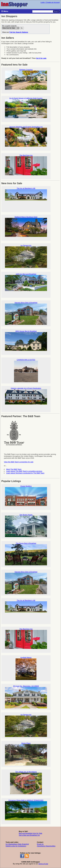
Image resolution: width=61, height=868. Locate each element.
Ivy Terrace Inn (26, 256)
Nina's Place (26, 754)
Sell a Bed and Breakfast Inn (29, 835)
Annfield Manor (26, 668)
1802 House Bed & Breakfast (26, 342)
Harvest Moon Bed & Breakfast (26, 313)
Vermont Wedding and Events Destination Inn (26, 138)
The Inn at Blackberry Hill (26, 199)
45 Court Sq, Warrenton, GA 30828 (26, 697)
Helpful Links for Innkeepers (16, 846)
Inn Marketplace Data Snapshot (17, 844)
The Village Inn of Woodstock (26, 783)
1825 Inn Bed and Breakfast (26, 285)
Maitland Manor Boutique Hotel (26, 228)
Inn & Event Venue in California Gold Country (26, 109)
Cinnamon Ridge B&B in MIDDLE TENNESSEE (26, 811)
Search (56, 11)
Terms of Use (43, 864)
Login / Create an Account (50, 2)
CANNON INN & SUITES (26, 370)
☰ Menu (5, 11)
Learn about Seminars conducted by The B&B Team (25, 473)
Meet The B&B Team (14, 469)
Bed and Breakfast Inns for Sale (31, 833)
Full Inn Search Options (19, 32)
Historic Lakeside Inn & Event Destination (26, 399)
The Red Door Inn (26, 166)
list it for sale (41, 58)
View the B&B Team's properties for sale (19, 462)
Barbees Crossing (26, 80)
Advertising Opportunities (46, 846)
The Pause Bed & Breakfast (26, 554)
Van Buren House (26, 525)
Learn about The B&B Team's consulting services (24, 471)
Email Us (40, 844)
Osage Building (26, 497)
